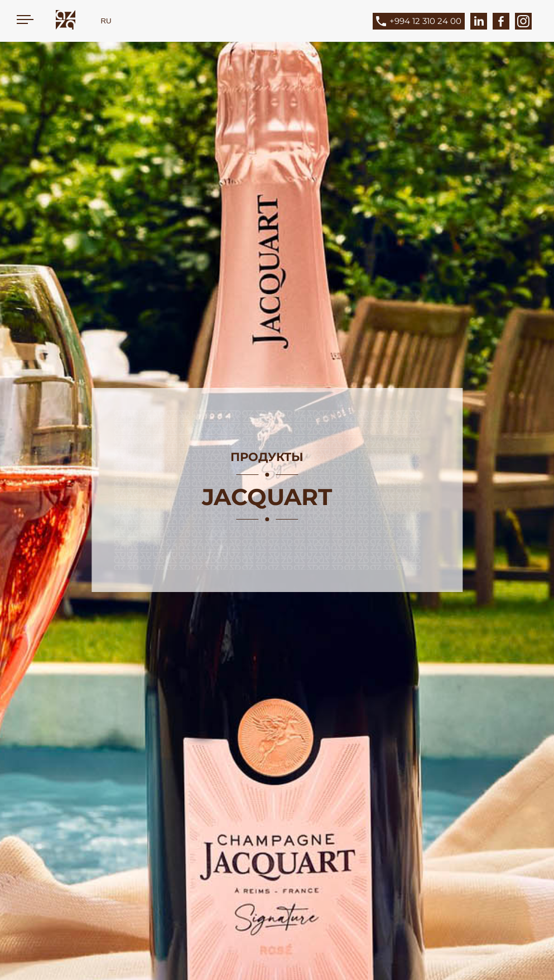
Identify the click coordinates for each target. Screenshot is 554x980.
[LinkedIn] (479, 21)
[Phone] (427, 21)
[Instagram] (523, 21)
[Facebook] (501, 21)
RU (106, 21)
